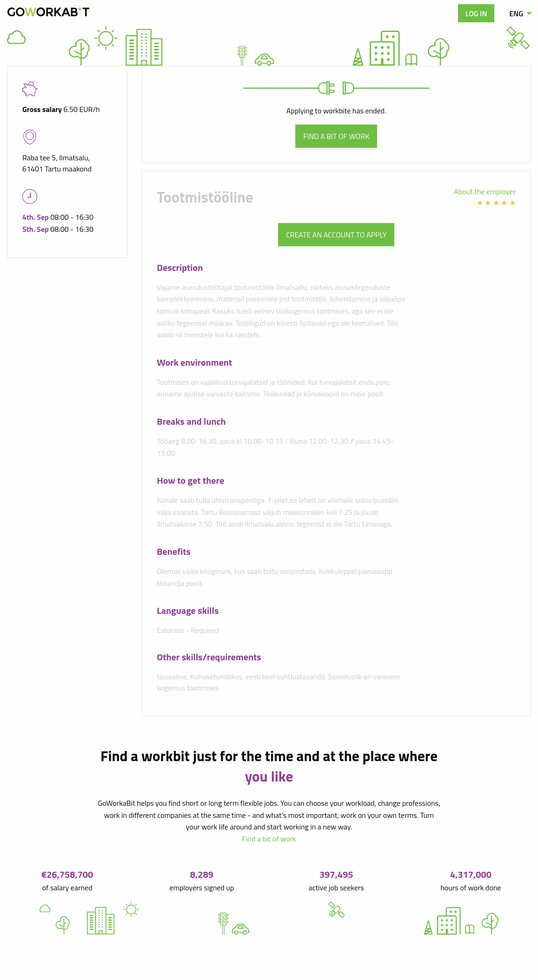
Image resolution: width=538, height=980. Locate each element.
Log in (476, 13)
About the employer (485, 191)
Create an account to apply (336, 235)
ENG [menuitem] (516, 13)
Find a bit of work (336, 136)
